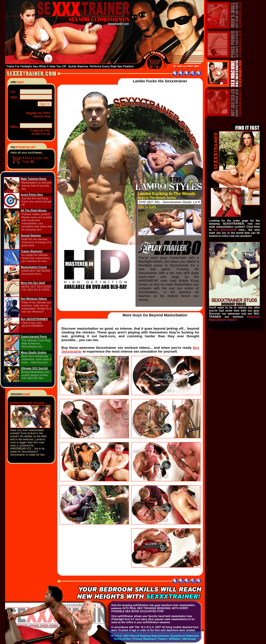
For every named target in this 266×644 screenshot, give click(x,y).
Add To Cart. (147, 206)
